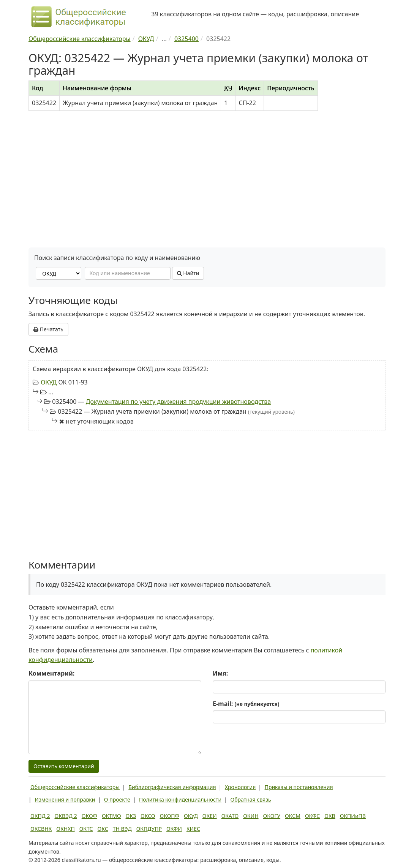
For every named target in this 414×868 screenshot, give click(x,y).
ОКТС (86, 829)
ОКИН (251, 816)
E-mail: (246, 704)
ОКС (103, 829)
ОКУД (49, 382)
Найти (188, 273)
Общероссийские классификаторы (75, 787)
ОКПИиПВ (353, 816)
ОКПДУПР (149, 829)
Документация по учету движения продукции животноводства (178, 402)
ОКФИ (174, 829)
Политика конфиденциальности (180, 799)
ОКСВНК (41, 829)
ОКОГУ (272, 816)
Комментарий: (51, 673)
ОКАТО (230, 816)
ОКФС (312, 816)
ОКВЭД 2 (66, 816)
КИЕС (193, 829)
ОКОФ (89, 816)
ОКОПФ (170, 816)
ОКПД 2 (40, 816)
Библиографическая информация (172, 787)
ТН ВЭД (122, 829)
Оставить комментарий (64, 766)
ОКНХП (65, 829)
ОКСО (148, 816)
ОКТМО (111, 816)
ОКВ (330, 816)
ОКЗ (131, 816)
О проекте (117, 799)
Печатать (48, 329)
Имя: (220, 673)
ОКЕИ (210, 816)
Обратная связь (251, 799)
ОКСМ (293, 816)
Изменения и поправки (65, 799)
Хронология (240, 787)
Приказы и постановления (299, 787)
